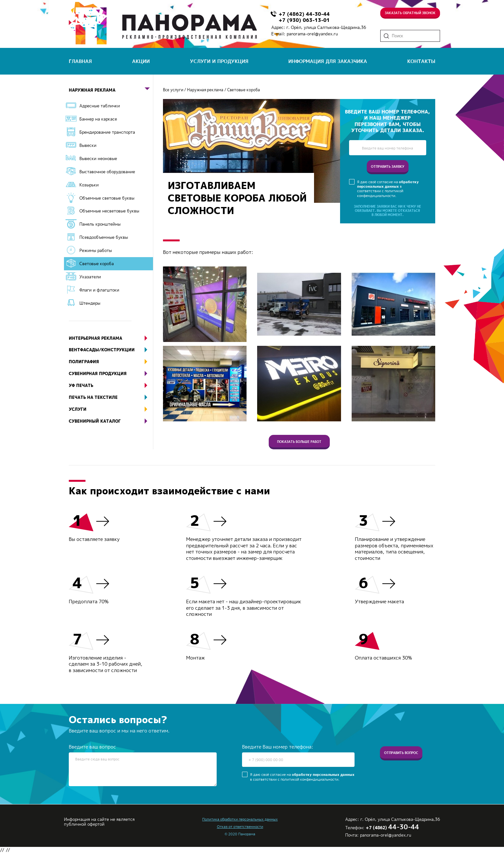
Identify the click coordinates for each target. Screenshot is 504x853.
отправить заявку (388, 166)
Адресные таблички (100, 106)
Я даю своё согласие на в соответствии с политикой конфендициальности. (388, 189)
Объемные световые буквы (107, 198)
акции (141, 61)
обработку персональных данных (388, 184)
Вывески (88, 145)
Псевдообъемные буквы (104, 237)
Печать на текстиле (111, 397)
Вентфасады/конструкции (111, 350)
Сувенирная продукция (111, 374)
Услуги (111, 409)
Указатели (90, 277)
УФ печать (111, 386)
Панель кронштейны (100, 224)
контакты (421, 61)
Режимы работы (96, 250)
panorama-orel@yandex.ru (312, 34)
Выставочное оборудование (107, 172)
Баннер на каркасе (98, 119)
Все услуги (173, 90)
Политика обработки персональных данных (240, 819)
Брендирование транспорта (107, 132)
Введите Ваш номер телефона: (278, 747)
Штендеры (90, 303)
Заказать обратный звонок (410, 12)
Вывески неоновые (98, 158)
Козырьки (89, 185)
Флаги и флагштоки (99, 290)
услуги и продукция (219, 61)
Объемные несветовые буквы (109, 211)
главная (80, 61)
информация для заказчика (328, 61)
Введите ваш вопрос (92, 747)
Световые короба (97, 264)
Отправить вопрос (401, 758)
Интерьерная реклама (111, 338)
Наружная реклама (111, 90)
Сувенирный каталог (111, 421)
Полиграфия (111, 362)
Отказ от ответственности (240, 827)
